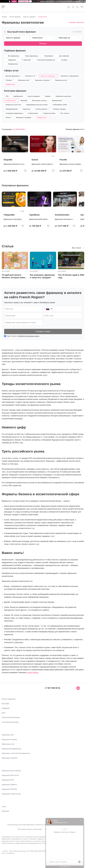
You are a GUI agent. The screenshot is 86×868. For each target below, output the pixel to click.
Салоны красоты (42, 109)
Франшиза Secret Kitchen (11, 771)
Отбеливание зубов (60, 105)
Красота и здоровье (49, 76)
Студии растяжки (50, 114)
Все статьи (77, 248)
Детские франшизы (14, 76)
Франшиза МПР (8, 780)
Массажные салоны (40, 101)
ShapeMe (8, 160)
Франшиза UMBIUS (9, 785)
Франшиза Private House (11, 794)
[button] (83, 265)
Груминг (48, 97)
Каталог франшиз (9, 699)
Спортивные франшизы (15, 114)
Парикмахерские (12, 109)
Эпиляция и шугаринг (25, 118)
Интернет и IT (31, 76)
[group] (14, 210)
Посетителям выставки (11, 717)
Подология (27, 109)
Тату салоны (65, 114)
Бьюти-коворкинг (35, 97)
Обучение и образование (70, 76)
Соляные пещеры (60, 109)
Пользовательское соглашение (30, 829)
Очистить (77, 32)
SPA (8, 97)
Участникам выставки (10, 722)
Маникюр (25, 101)
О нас (4, 806)
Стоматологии (33, 114)
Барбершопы (19, 97)
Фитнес (9, 118)
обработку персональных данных (29, 336)
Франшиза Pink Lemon (10, 775)
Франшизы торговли (43, 81)
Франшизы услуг (62, 81)
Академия (6, 708)
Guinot (35, 160)
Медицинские (58, 101)
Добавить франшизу (76, 22)
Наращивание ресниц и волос (38, 105)
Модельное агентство (14, 105)
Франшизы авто (25, 81)
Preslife (63, 160)
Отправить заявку (43, 331)
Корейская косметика (64, 97)
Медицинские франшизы (11, 749)
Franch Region (33, 672)
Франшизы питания (9, 739)
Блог (4, 713)
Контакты (5, 811)
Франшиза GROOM (9, 789)
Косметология (11, 101)
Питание (10, 81)
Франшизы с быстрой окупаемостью (16, 753)
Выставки (5, 704)
